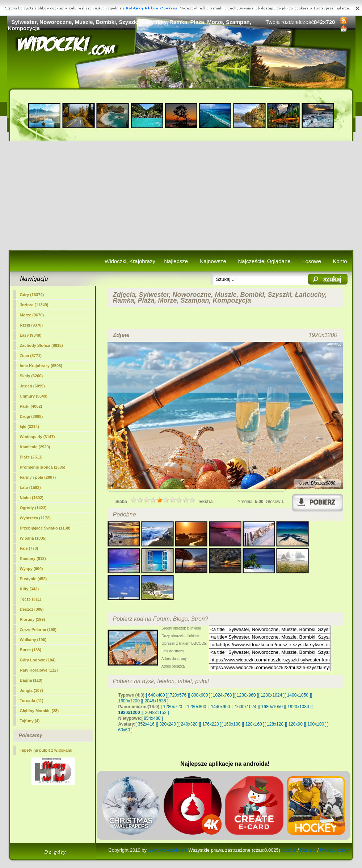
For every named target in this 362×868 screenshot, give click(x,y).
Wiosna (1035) (33, 538)
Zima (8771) (31, 356)
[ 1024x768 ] (222, 695)
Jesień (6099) (32, 386)
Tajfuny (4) (30, 721)
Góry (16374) (32, 295)
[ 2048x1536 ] (155, 701)
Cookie (289, 850)
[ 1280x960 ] (246, 695)
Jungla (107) (31, 690)
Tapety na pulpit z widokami (46, 750)
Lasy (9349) (31, 335)
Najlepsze (176, 261)
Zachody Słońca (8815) (41, 345)
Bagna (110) (31, 680)
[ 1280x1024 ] (271, 695)
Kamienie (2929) (35, 447)
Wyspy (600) (31, 569)
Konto (340, 261)
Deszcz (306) (32, 609)
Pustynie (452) (33, 579)
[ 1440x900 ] (220, 707)
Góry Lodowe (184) (38, 660)
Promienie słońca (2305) (43, 467)
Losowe (312, 261)
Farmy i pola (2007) (38, 477)
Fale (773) (29, 548)
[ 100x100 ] (316, 724)
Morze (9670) (32, 315)
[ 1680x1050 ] (272, 707)
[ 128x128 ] (275, 724)
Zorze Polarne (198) (38, 630)
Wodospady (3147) (37, 437)
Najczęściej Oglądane (264, 261)
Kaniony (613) (33, 558)
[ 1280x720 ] (173, 707)
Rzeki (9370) (31, 325)
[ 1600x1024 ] (246, 707)
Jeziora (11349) (34, 305)
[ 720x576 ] (178, 695)
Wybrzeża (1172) (35, 518)
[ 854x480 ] (152, 718)
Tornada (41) (32, 701)
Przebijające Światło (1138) (45, 528)
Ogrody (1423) (33, 508)
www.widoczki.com (168, 850)
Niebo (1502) (32, 498)
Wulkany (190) (33, 640)
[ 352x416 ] (146, 724)
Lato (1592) (30, 487)
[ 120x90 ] (296, 724)
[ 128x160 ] (254, 724)
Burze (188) (31, 650)
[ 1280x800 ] (197, 707)
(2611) (31, 457)
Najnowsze (213, 261)
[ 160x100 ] (232, 724)
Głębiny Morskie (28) (39, 711)
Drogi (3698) (31, 416)
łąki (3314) (30, 427)
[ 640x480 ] (157, 695)
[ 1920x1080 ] (298, 707)
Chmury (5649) (34, 396)
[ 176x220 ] (211, 724)
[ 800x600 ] (200, 695)
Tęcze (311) (31, 599)
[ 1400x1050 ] (298, 695)
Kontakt (308, 850)
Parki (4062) (31, 406)
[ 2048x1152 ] (156, 713)
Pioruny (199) (33, 619)
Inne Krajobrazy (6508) (41, 366)
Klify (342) (30, 589)
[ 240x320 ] (189, 724)
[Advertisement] (181, 196)
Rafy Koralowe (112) (39, 670)
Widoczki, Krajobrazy (130, 261)
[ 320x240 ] (167, 724)
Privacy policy (334, 850)
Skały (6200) (31, 376)
